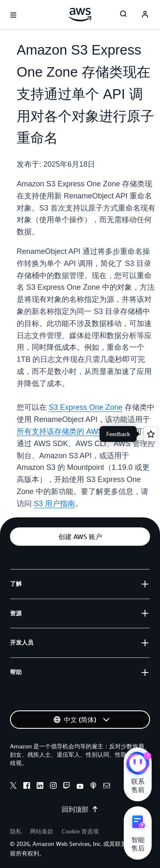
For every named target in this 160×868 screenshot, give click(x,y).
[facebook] (27, 787)
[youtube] (80, 787)
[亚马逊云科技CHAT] (138, 764)
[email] (107, 787)
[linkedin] (40, 787)
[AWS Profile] (145, 15)
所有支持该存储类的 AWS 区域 (68, 431)
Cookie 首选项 (80, 831)
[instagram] (53, 787)
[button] (80, 537)
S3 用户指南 (54, 504)
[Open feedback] (151, 434)
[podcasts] (93, 787)
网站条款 (42, 831)
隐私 (16, 831)
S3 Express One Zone (86, 407)
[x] (13, 787)
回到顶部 (80, 809)
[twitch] (67, 787)
